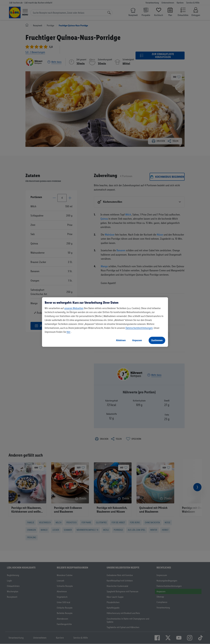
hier (68, 332)
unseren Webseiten (74, 308)
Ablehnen (121, 340)
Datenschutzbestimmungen (139, 328)
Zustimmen (157, 340)
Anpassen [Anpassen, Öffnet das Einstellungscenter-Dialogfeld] (137, 340)
